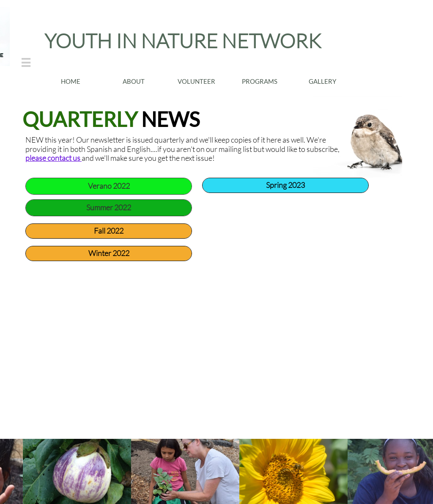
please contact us (53, 158)
